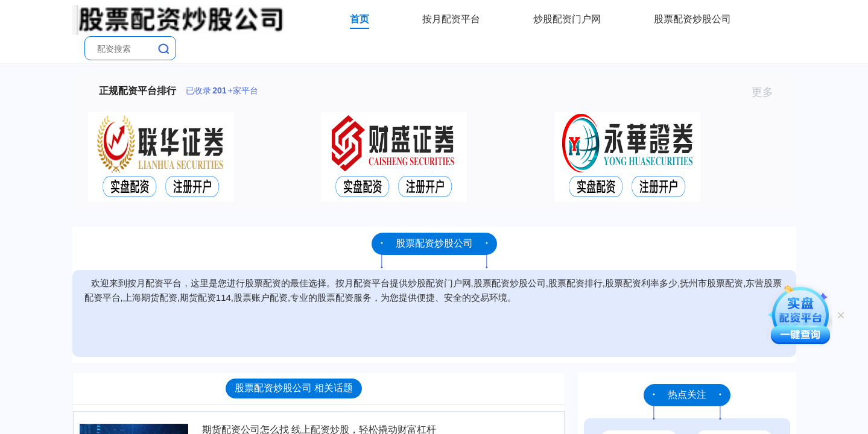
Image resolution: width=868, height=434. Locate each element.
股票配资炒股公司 (692, 19)
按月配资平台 (451, 19)
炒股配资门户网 (567, 19)
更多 (768, 92)
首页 (360, 19)
